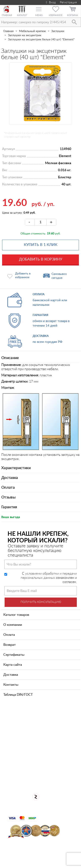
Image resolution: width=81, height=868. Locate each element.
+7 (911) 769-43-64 (30, 719)
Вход (50, 2)
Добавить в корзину (41, 259)
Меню (39, 15)
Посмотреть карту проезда (43, 751)
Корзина (72, 15)
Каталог (22, 15)
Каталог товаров (16, 615)
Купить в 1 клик (41, 245)
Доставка (10, 478)
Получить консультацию (41, 602)
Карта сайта (13, 665)
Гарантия (9, 507)
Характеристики (16, 468)
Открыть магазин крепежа (43, 765)
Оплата (8, 488)
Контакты (11, 685)
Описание (10, 358)
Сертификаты (14, 655)
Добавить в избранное (23, 275)
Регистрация (68, 2)
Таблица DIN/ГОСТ (18, 695)
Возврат (10, 645)
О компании (13, 625)
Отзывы (8, 497)
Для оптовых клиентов (43, 779)
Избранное (56, 15)
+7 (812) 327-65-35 (30, 732)
